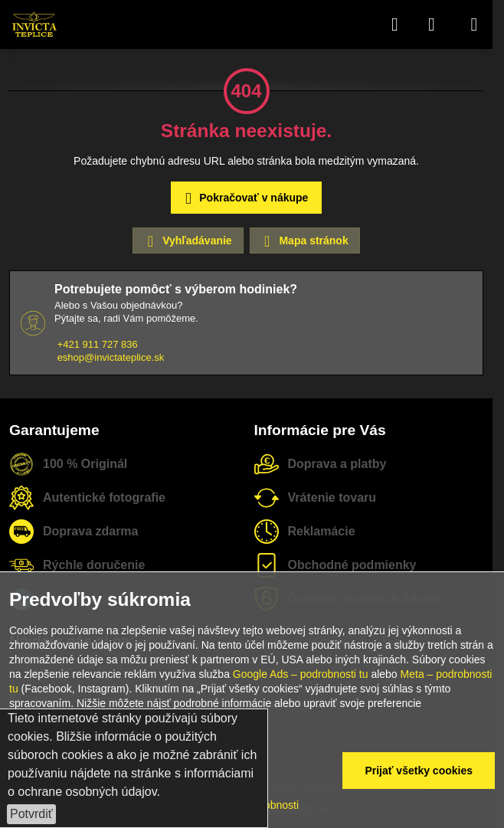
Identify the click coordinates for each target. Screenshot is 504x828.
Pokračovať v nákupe (244, 199)
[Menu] (474, 25)
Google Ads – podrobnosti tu (301, 674)
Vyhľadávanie (187, 241)
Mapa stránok (304, 241)
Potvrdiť (31, 814)
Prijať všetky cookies (419, 771)
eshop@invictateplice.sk (111, 357)
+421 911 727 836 (98, 344)
